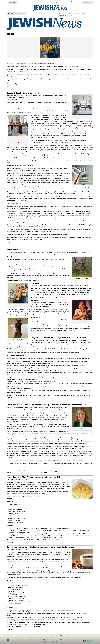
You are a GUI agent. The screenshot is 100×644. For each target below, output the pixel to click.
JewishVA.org (67, 636)
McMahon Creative (47, 642)
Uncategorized (29, 60)
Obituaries (39, 2)
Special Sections (60, 2)
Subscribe (12, 3)
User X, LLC (55, 642)
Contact (53, 2)
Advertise (46, 2)
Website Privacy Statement (63, 640)
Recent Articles (31, 2)
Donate (54, 636)
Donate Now (87, 3)
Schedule (60, 636)
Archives (67, 2)
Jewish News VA (13, 60)
